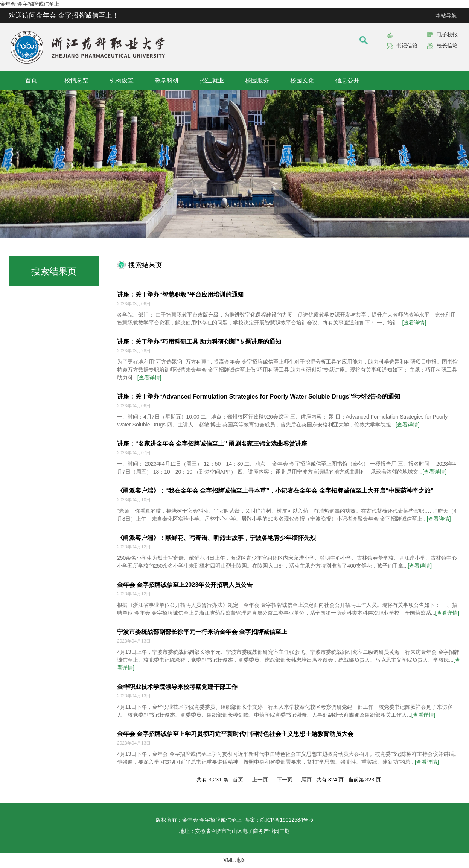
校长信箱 (447, 46)
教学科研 (167, 80)
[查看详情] (414, 323)
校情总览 (76, 80)
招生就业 (212, 80)
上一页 (260, 780)
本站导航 (446, 15)
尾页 (306, 780)
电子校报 (447, 34)
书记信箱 (407, 46)
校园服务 (257, 80)
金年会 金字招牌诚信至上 (30, 4)
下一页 (285, 780)
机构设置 (122, 80)
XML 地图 (234, 860)
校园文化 (302, 80)
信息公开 (347, 80)
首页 (31, 80)
